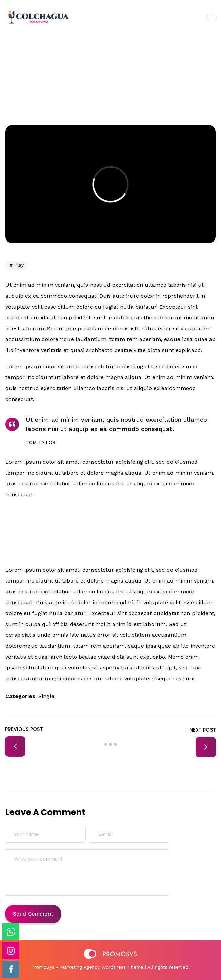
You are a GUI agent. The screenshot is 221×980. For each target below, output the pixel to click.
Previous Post (24, 729)
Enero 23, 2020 (116, 66)
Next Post (203, 730)
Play (19, 265)
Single (46, 696)
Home (99, 88)
